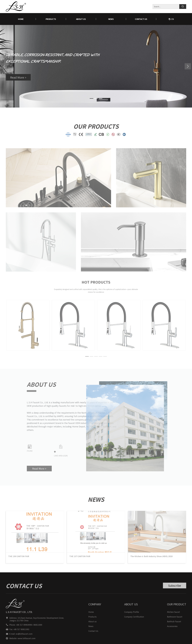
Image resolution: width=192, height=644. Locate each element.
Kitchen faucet (173, 615)
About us (81, 19)
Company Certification (134, 619)
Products (51, 19)
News (111, 19)
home (21, 19)
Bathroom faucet (175, 619)
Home (91, 615)
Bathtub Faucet (174, 624)
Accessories (172, 629)
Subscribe (175, 588)
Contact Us (141, 19)
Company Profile (132, 615)
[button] (188, 66)
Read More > (18, 78)
